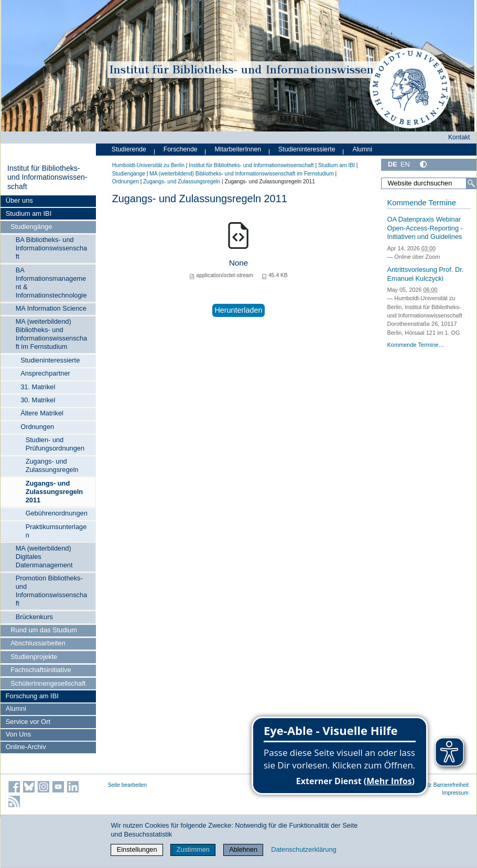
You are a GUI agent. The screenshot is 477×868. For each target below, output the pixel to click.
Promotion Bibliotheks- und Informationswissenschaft (52, 591)
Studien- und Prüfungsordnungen (55, 444)
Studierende (129, 149)
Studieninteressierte (50, 360)
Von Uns (18, 734)
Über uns (19, 200)
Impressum (455, 793)
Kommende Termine (421, 203)
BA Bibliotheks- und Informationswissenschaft (52, 248)
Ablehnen (243, 849)
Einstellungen (137, 849)
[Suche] (471, 183)
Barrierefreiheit (451, 785)
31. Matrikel (38, 387)
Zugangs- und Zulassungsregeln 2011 (55, 492)
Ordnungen (37, 427)
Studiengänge (31, 227)
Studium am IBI (29, 213)
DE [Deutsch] (393, 164)
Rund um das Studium (44, 630)
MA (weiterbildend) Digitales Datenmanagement (44, 557)
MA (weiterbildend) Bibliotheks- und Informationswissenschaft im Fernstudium (52, 334)
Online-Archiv (26, 747)
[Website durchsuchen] (429, 183)
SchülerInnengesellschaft (48, 683)
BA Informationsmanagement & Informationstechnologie (51, 283)
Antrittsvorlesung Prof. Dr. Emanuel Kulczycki (425, 274)
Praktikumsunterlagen (56, 531)
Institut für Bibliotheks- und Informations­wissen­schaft (47, 177)
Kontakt (459, 137)
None (239, 263)
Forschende (181, 149)
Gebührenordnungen (57, 513)
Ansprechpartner (45, 373)
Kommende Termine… (415, 345)
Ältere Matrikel (42, 413)
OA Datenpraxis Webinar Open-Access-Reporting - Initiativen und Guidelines (425, 228)
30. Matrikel (38, 400)
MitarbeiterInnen (238, 149)
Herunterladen (238, 310)
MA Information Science (51, 308)
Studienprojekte (34, 657)
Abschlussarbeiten (38, 643)
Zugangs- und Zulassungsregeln (52, 465)
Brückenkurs (34, 617)
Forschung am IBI (32, 696)
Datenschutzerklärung (303, 849)
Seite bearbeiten (128, 785)
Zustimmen (193, 849)
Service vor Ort (28, 722)
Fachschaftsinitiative (41, 670)
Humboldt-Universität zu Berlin (148, 165)
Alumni (16, 708)
